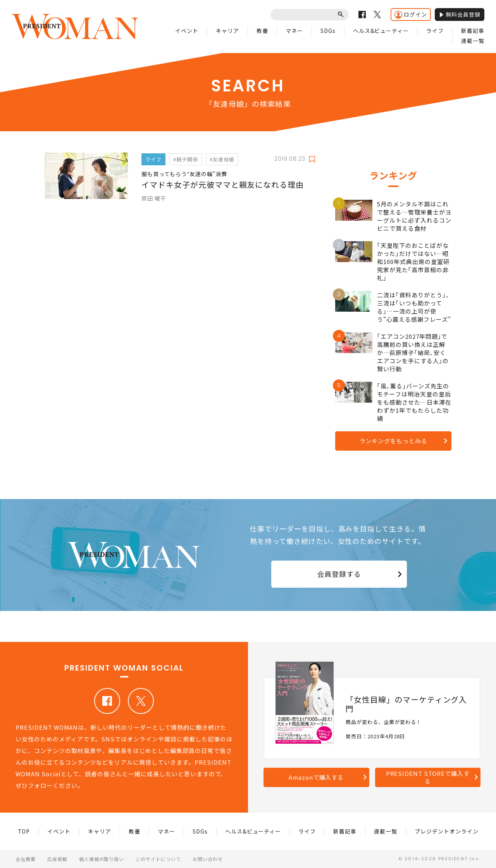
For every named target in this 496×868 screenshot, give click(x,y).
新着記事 (473, 31)
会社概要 (26, 859)
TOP (24, 831)
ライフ (435, 31)
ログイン (411, 15)
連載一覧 (473, 41)
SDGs (328, 31)
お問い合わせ (208, 859)
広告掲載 (57, 859)
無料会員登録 (460, 14)
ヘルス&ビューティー (381, 31)
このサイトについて (158, 859)
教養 (262, 31)
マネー (294, 31)
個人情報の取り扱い (102, 859)
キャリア (227, 31)
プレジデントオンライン (447, 831)
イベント (187, 31)
